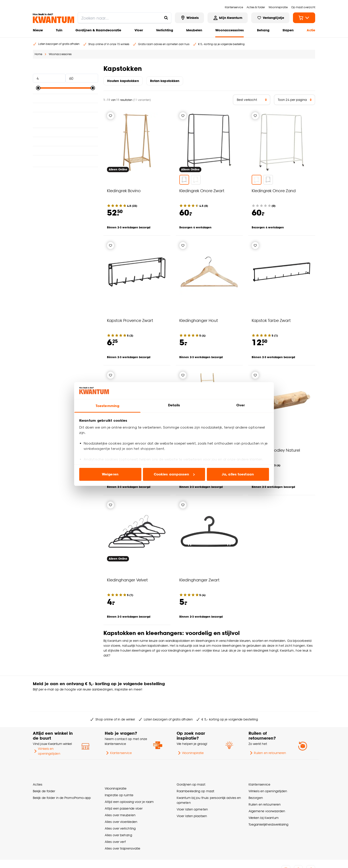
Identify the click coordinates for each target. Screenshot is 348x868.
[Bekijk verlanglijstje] (270, 18)
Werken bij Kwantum (264, 799)
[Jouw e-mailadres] (240, 686)
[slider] (38, 88)
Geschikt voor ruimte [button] (65, 117)
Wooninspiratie (190, 739)
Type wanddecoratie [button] (65, 153)
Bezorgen (256, 779)
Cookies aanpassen (174, 474)
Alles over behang (118, 813)
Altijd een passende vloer (124, 786)
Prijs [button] (65, 68)
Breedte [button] (65, 135)
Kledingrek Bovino (124, 191)
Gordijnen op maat (191, 766)
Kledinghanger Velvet (127, 580)
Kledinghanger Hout (199, 320)
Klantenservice (118, 739)
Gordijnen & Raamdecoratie (98, 30)
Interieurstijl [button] (65, 126)
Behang (263, 30)
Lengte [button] (65, 144)
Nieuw (38, 30)
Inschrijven (298, 686)
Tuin (59, 30)
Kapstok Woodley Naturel (276, 450)
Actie (311, 30)
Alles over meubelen (120, 793)
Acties (38, 766)
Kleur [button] (65, 108)
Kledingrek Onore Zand (274, 191)
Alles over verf (115, 819)
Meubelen (194, 30)
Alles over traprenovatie (123, 826)
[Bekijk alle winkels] (190, 18)
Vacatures (54, 859)
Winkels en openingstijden (46, 737)
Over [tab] (241, 405)
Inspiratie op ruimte (119, 773)
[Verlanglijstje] (111, 116)
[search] (125, 18)
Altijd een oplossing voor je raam (129, 779)
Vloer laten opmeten (192, 791)
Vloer (139, 30)
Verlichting (165, 30)
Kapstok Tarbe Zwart (271, 320)
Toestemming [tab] (107, 406)
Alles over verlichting (120, 806)
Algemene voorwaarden (267, 793)
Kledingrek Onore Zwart (202, 191)
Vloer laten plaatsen (192, 798)
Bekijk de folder (44, 773)
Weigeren (110, 474)
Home (38, 54)
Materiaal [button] (65, 98)
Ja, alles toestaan (238, 474)
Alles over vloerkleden (121, 799)
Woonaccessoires (229, 30)
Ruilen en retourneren (267, 739)
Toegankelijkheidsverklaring (269, 806)
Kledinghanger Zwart (199, 580)
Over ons (38, 859)
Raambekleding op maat (195, 773)
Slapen (288, 30)
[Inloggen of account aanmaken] (227, 18)
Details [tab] (174, 405)
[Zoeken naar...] (166, 18)
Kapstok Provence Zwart (130, 320)
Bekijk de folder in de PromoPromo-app (62, 779)
